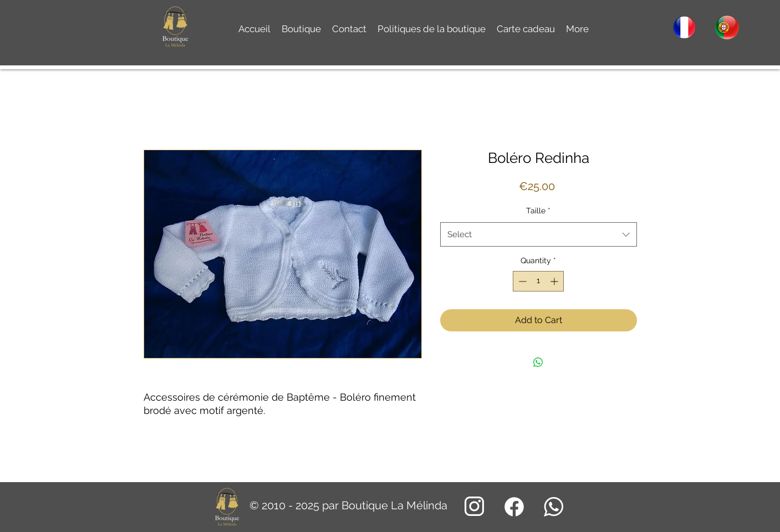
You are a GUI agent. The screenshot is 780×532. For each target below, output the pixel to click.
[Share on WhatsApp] (538, 362)
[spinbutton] (538, 281)
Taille (538, 211)
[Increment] (555, 281)
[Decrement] (521, 281)
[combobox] (539, 234)
